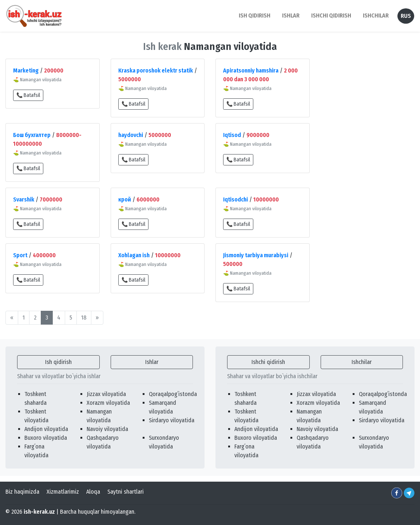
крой (125, 199)
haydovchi (131, 135)
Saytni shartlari (126, 492)
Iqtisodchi (235, 199)
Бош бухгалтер (32, 135)
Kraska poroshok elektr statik (156, 70)
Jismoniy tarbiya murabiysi (256, 255)
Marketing (26, 70)
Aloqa (93, 492)
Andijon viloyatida (46, 429)
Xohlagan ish (134, 255)
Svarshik (24, 199)
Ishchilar (362, 362)
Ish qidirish (58, 362)
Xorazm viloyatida (108, 403)
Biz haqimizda (22, 492)
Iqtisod (232, 135)
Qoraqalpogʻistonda (173, 394)
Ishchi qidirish (331, 15)
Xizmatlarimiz (63, 492)
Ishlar (152, 362)
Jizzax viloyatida (106, 394)
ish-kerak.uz (39, 512)
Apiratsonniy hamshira (251, 70)
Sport (20, 255)
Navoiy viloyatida (107, 429)
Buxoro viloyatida (46, 438)
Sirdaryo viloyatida (172, 420)
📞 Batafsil (28, 95)
